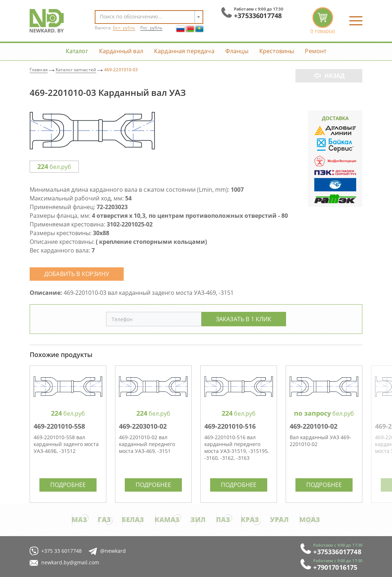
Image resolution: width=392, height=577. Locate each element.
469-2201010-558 (59, 426)
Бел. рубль (124, 28)
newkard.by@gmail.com (64, 563)
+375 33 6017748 (56, 551)
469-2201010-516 (230, 426)
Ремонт (316, 51)
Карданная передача (184, 51)
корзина (323, 21)
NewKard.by (47, 21)
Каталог (77, 51)
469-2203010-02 (143, 426)
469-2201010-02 (314, 426)
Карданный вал (121, 51)
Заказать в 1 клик (244, 319)
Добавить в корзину (77, 274)
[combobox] (149, 17)
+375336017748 (258, 16)
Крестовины (277, 51)
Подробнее (68, 485)
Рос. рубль (151, 28)
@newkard (107, 551)
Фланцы (237, 51)
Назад (335, 76)
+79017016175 (335, 567)
